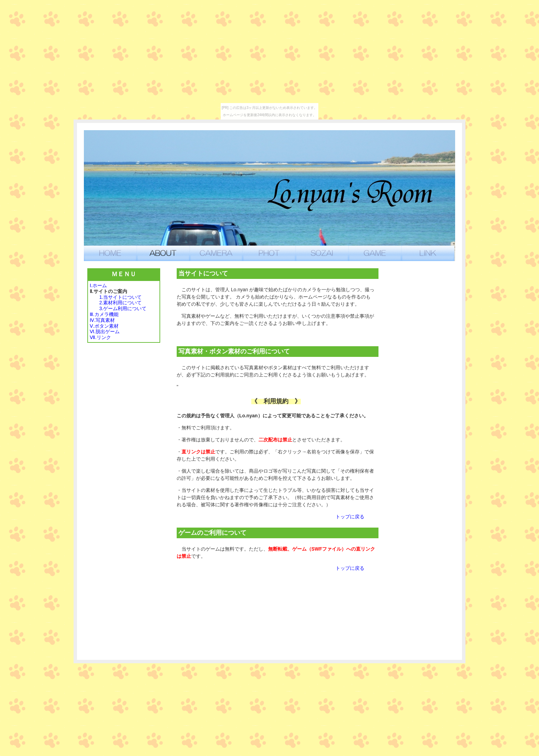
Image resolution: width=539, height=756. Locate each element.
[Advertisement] (423, 371)
